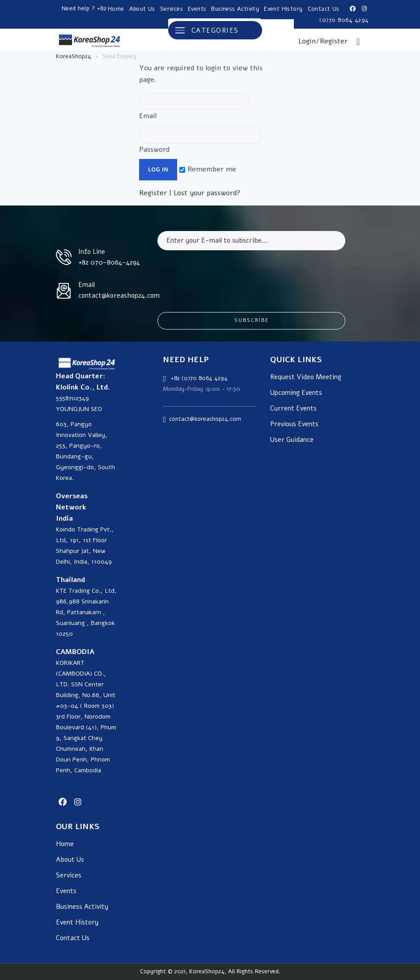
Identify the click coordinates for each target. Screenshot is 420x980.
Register (153, 193)
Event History (283, 9)
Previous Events (294, 424)
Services (172, 9)
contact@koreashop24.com (205, 419)
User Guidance (292, 440)
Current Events (293, 409)
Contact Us (324, 9)
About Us (142, 9)
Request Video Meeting (306, 377)
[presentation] (225, 274)
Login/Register (323, 41)
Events (197, 9)
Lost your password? (207, 193)
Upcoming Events (296, 393)
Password (200, 140)
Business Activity (235, 9)
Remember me (208, 169)
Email (194, 107)
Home (116, 9)
